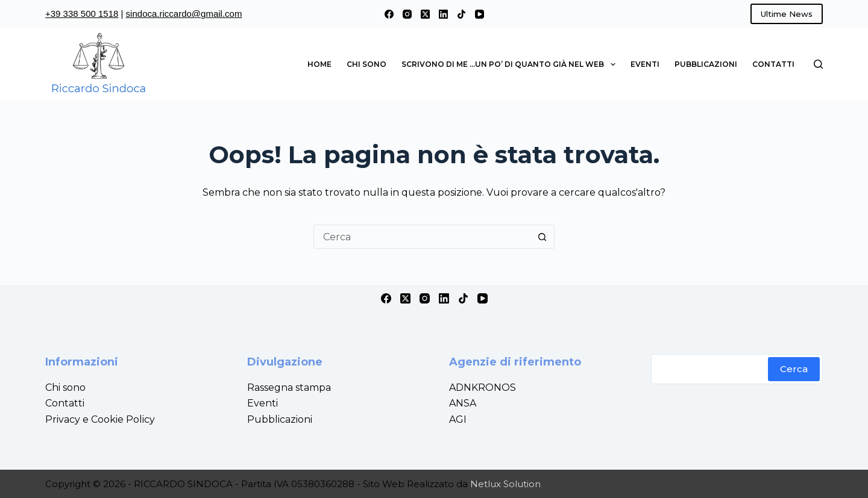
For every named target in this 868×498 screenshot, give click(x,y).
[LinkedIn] (443, 14)
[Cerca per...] (422, 237)
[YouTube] (480, 14)
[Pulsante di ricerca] (542, 237)
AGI (458, 419)
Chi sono (366, 64)
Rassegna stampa (289, 388)
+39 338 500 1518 (82, 14)
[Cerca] (818, 64)
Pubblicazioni (706, 64)
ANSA (463, 403)
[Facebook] (389, 14)
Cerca (794, 369)
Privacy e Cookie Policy (100, 419)
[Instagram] (407, 14)
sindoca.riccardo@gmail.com (184, 14)
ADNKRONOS (483, 388)
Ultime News (787, 14)
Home (319, 64)
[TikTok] (461, 14)
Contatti (773, 64)
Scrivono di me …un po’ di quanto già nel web (511, 64)
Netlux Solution (505, 484)
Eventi (645, 64)
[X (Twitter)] (425, 14)
